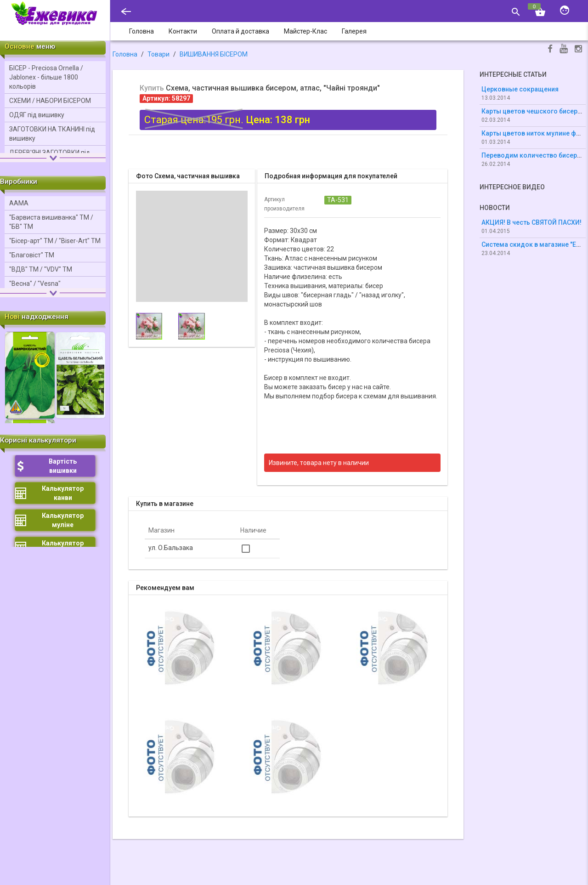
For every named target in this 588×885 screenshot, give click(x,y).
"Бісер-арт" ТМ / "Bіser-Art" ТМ (55, 241)
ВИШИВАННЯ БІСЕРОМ (214, 54)
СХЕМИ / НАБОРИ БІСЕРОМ (50, 101)
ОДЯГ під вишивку (37, 115)
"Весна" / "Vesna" (35, 284)
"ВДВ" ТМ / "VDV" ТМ (41, 269)
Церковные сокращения (520, 89)
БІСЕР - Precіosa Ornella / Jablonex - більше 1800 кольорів (46, 77)
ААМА (19, 203)
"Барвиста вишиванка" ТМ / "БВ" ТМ (51, 222)
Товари (158, 54)
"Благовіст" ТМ (32, 255)
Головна (125, 54)
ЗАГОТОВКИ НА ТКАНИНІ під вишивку (52, 134)
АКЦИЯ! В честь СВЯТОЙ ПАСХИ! (531, 222)
